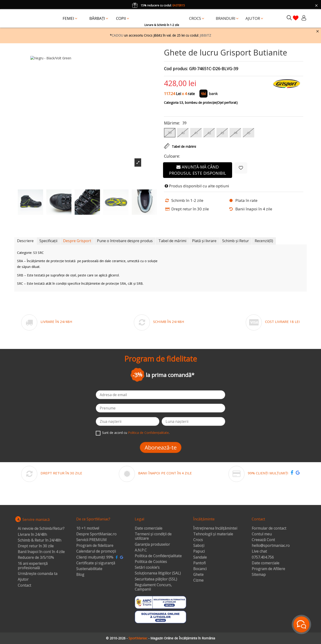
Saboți (199, 546)
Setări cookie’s (147, 568)
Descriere (25, 241)
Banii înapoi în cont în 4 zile (41, 552)
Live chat (259, 551)
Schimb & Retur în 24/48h (39, 540)
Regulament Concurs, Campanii (153, 587)
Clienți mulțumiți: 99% (95, 557)
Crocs (198, 540)
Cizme (198, 580)
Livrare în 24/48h (32, 535)
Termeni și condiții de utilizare (153, 536)
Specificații (48, 241)
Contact (24, 586)
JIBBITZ (205, 35)
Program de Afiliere (268, 569)
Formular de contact (269, 528)
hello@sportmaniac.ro (271, 546)
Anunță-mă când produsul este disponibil (198, 170)
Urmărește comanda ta (38, 574)
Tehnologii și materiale (213, 534)
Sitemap (259, 575)
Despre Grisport (77, 241)
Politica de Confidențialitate (148, 433)
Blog (80, 575)
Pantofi (199, 563)
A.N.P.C (141, 550)
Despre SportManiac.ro (96, 534)
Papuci (199, 551)
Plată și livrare (204, 241)
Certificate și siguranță (96, 563)
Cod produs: (176, 69)
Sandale (200, 557)
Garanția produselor (152, 545)
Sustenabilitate (89, 569)
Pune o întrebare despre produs (125, 241)
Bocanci (200, 569)
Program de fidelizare (95, 546)
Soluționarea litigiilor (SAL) (158, 573)
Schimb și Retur (236, 241)
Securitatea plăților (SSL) (156, 579)
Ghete (198, 575)
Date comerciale (149, 528)
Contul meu (262, 534)
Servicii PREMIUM (91, 540)
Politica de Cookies (151, 562)
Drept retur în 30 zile (36, 546)
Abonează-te (161, 447)
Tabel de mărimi (172, 241)
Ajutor (23, 580)
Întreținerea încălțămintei (215, 528)
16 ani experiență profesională (33, 566)
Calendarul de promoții (96, 551)
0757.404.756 (263, 557)
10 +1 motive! (88, 528)
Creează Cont (263, 540)
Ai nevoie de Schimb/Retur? (41, 529)
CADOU (117, 35)
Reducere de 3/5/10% (36, 558)
